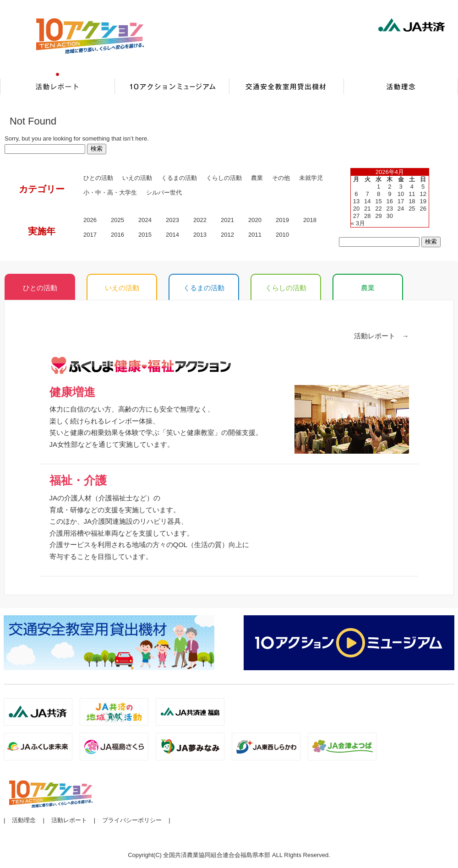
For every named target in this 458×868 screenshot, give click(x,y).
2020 (255, 220)
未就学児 (311, 178)
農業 (368, 288)
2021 (227, 220)
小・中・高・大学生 (110, 193)
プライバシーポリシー (132, 820)
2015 (145, 235)
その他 (281, 178)
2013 (200, 235)
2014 (172, 235)
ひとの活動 (98, 178)
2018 (310, 220)
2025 (117, 220)
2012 (227, 235)
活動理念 (24, 820)
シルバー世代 (164, 193)
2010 (282, 235)
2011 (255, 235)
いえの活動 (137, 178)
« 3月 (358, 223)
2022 (200, 220)
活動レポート (69, 820)
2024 (145, 220)
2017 (90, 235)
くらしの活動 (224, 178)
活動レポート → (382, 336)
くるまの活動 (179, 178)
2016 (117, 235)
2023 (172, 220)
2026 (90, 220)
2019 (282, 220)
